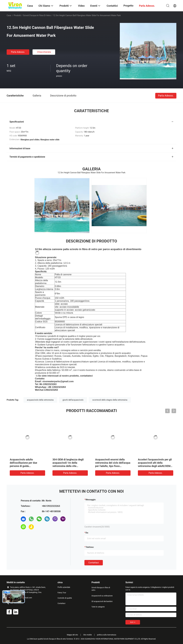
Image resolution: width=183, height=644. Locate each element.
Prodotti (17, 15)
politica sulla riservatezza (107, 635)
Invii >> (133, 622)
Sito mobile (88, 635)
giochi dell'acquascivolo (73, 400)
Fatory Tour (62, 593)
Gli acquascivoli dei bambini (102, 601)
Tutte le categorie (98, 607)
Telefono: (90, 547)
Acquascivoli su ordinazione (102, 596)
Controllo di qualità (65, 598)
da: (87, 533)
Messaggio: (91, 500)
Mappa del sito (72, 635)
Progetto (128, 6)
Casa (9, 15)
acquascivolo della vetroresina (40, 400)
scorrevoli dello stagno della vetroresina (110, 400)
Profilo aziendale (64, 587)
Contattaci (94, 563)
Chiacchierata (44, 52)
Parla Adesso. (18, 52)
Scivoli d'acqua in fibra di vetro (37, 15)
